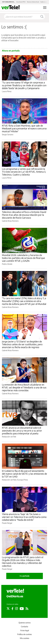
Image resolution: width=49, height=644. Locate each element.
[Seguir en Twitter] (8, 609)
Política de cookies (24, 634)
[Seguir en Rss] (27, 609)
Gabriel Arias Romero (10, 221)
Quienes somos (25, 623)
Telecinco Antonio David (33, 2)
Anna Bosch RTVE (21, 2)
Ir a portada (25, 576)
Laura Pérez (7, 91)
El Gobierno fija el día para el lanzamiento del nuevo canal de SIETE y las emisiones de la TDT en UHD (24, 474)
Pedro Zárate (7, 264)
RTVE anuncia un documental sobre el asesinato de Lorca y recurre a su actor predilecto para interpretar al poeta (22, 431)
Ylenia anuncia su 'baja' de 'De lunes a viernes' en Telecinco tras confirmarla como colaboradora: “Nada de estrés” (24, 517)
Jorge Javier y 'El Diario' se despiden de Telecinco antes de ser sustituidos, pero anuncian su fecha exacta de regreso (22, 344)
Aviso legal (25, 630)
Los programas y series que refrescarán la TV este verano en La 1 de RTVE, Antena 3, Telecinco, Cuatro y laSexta (24, 172)
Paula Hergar (7, 523)
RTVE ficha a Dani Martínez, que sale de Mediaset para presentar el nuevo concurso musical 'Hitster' (24, 128)
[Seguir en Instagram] (17, 609)
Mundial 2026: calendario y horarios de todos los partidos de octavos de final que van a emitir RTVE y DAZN (23, 258)
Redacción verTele (9, 437)
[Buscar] (42, 17)
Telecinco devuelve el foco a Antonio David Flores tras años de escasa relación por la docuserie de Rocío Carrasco (24, 215)
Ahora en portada (11, 51)
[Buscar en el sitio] (22, 17)
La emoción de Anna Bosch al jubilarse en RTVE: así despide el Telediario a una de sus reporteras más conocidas (24, 387)
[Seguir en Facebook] (12, 609)
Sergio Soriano (8, 135)
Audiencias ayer (44, 2)
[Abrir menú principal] (45, 8)
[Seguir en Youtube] (22, 609)
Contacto (24, 627)
